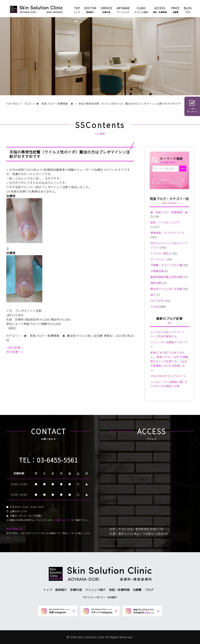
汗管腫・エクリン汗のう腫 (166, 265)
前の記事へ (16, 347)
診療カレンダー (63, 520)
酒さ (153, 295)
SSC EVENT (157, 301)
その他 (154, 307)
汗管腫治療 (157, 271)
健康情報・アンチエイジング (168, 233)
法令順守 (112, 597)
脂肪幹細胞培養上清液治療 (166, 277)
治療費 (137, 590)
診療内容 (76, 590)
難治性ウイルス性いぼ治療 (85, 336)
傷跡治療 (156, 283)
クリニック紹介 (95, 590)
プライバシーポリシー (94, 597)
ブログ (149, 590)
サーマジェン (158, 259)
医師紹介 (61, 590)
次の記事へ (14, 352)
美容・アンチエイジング (165, 222)
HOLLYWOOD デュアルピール (168, 376)
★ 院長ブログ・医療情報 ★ (45, 336)
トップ (48, 590)
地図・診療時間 (119, 590)
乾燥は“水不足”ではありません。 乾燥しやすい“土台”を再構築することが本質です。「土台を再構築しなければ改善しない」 (169, 361)
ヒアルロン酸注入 (161, 253)
